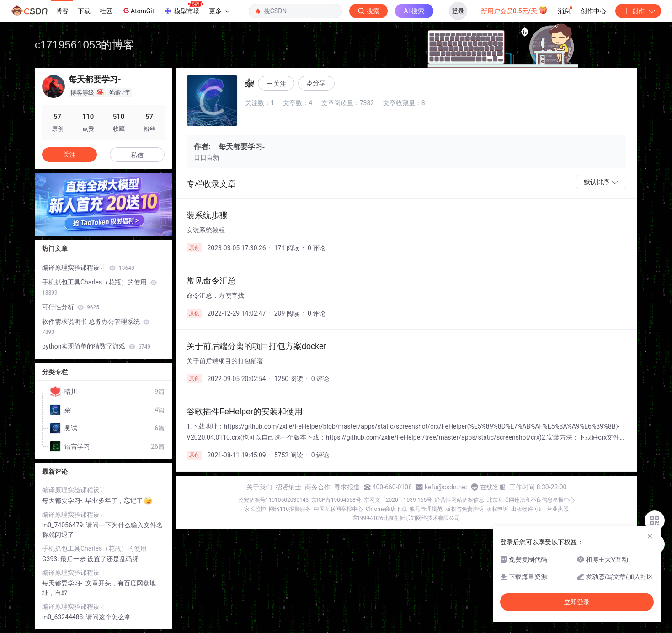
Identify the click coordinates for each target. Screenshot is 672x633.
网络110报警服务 (290, 509)
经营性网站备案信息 (459, 500)
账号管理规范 (426, 509)
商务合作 (318, 487)
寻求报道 (347, 487)
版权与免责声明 (464, 509)
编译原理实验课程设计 (88, 268)
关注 (69, 155)
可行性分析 (71, 307)
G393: (51, 559)
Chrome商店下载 (386, 509)
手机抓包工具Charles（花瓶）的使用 (99, 287)
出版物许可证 (528, 509)
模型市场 (183, 8)
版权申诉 (497, 509)
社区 (106, 11)
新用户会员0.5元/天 (515, 10)
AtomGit (138, 11)
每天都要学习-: (64, 500)
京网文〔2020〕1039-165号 (398, 500)
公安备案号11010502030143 (273, 500)
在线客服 (493, 487)
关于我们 (259, 487)
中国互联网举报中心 (338, 509)
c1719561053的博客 (84, 45)
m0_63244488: (64, 617)
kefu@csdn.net (446, 487)
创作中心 (593, 11)
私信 (137, 155)
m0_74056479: (64, 525)
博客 (62, 11)
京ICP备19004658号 (336, 500)
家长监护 (255, 509)
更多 (219, 11)
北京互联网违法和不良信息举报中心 (531, 500)
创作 (638, 11)
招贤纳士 (288, 487)
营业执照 (558, 509)
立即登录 (577, 602)
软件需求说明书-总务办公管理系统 (96, 327)
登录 (458, 11)
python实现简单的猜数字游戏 (96, 346)
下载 (84, 11)
